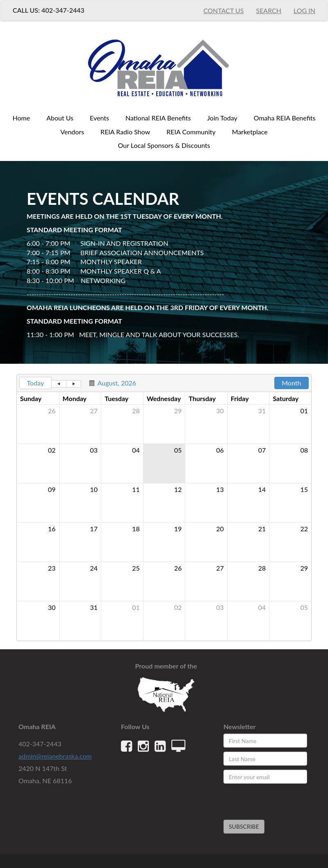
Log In (304, 10)
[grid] (164, 508)
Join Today (222, 118)
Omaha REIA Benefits (285, 118)
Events (99, 118)
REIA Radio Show (125, 132)
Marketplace (250, 132)
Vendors (72, 132)
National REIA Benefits (158, 118)
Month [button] (291, 383)
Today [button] (36, 383)
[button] (59, 384)
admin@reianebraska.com (55, 756)
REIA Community (191, 132)
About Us (60, 118)
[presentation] (271, 798)
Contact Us (224, 10)
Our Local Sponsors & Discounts (164, 145)
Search (269, 10)
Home (22, 118)
